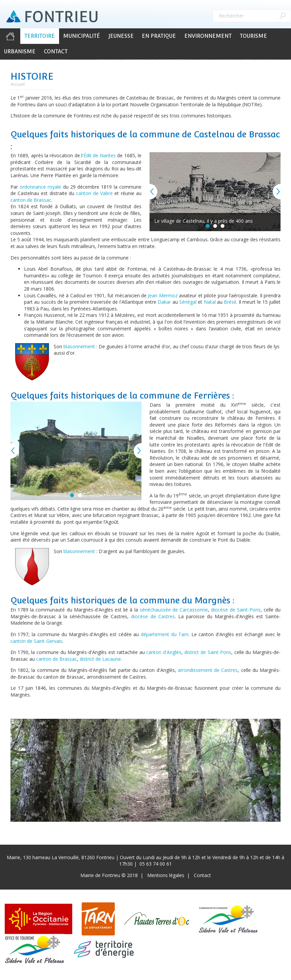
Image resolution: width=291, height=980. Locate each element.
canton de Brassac (31, 200)
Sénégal (188, 302)
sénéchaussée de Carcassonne (174, 610)
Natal (210, 302)
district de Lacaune (100, 659)
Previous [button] (150, 192)
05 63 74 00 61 (156, 864)
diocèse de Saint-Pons (236, 610)
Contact (56, 51)
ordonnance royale (40, 187)
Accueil (10, 36)
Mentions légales (166, 875)
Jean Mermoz (163, 295)
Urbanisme (20, 51)
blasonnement (79, 346)
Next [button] (281, 192)
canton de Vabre (94, 193)
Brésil (230, 302)
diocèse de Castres (153, 616)
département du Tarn (165, 634)
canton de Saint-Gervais (36, 641)
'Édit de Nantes (99, 155)
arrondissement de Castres (208, 670)
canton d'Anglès (164, 652)
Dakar (164, 302)
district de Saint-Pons (208, 652)
